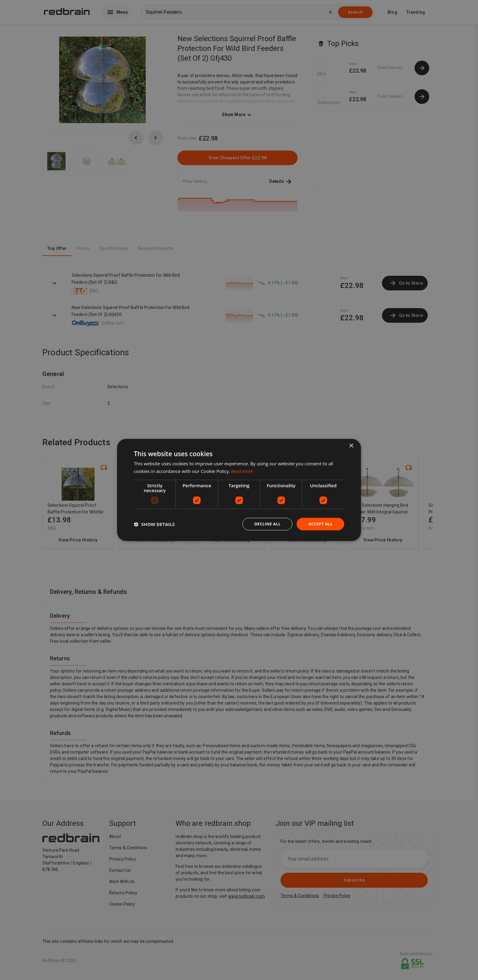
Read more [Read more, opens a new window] (243, 471)
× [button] (351, 446)
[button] (154, 524)
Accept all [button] (320, 524)
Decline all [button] (265, 524)
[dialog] (239, 490)
